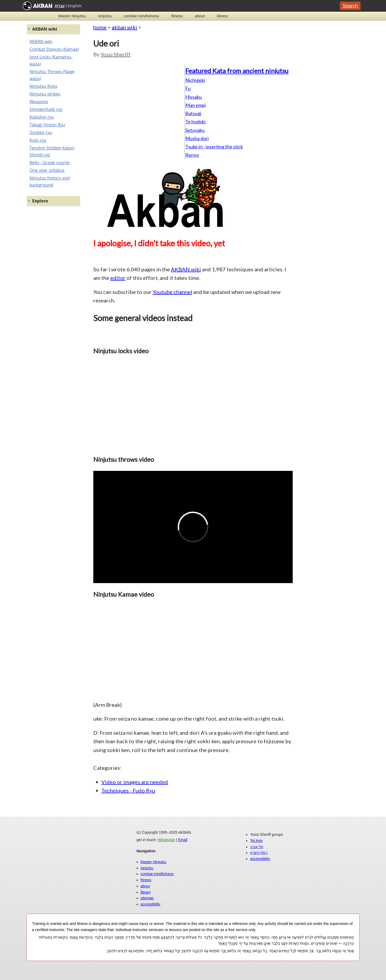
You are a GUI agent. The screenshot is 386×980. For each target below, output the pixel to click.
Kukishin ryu (42, 117)
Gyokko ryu (41, 132)
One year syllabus (47, 170)
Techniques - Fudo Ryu (128, 790)
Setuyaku (195, 130)
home (100, 27)
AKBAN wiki (186, 269)
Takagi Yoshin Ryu (47, 125)
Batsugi (193, 113)
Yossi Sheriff (116, 54)
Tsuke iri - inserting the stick (214, 147)
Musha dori (197, 138)
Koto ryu (38, 140)
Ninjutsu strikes (45, 94)
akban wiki (124, 27)
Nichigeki (195, 80)
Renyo (192, 155)
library (222, 16)
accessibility (151, 904)
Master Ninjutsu (72, 16)
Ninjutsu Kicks (43, 86)
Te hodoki (195, 122)
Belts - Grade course (49, 163)
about (200, 16)
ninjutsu (105, 16)
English (75, 6)
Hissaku (194, 97)
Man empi (196, 105)
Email (183, 840)
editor (118, 278)
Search (350, 6)
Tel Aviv (256, 841)
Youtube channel (172, 292)
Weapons (39, 102)
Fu (188, 88)
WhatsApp (167, 840)
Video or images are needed (135, 782)
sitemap (147, 898)
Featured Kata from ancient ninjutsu (237, 71)
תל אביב (257, 847)
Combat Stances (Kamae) (54, 49)
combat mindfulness (141, 16)
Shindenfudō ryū (46, 109)
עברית (60, 6)
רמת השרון (259, 853)
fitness (177, 16)
